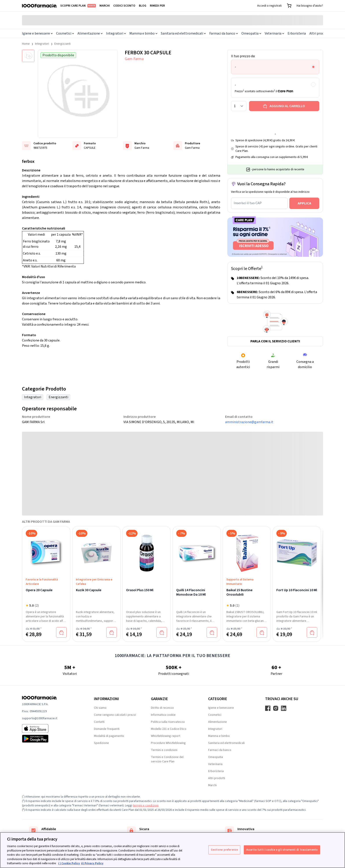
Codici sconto (124, 6)
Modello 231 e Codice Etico (169, 729)
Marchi (105, 6)
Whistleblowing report (166, 736)
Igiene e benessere (37, 33)
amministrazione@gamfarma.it (249, 422)
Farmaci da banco (224, 33)
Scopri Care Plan (78, 6)
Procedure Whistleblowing (168, 743)
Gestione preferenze (224, 850)
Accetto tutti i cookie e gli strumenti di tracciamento (282, 850)
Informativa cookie (163, 715)
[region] (172, 850)
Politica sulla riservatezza (168, 722)
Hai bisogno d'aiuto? (310, 6)
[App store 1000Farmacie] (51, 729)
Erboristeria (297, 33)
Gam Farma (134, 59)
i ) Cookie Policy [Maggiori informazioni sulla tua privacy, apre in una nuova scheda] (69, 863)
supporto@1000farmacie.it (40, 718)
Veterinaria (274, 33)
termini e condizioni (146, 806)
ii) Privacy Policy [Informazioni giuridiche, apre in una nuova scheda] (92, 863)
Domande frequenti (107, 729)
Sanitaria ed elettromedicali (183, 33)
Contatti (99, 722)
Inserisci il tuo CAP (248, 203)
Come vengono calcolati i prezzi (115, 715)
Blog (143, 6)
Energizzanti (62, 44)
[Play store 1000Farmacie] (51, 739)
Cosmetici (65, 33)
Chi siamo (100, 708)
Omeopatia (251, 33)
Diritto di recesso (162, 708)
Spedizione (101, 743)
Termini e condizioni (164, 750)
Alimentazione (90, 33)
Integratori (116, 33)
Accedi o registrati (269, 6)
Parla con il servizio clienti (275, 341)
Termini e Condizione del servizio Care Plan (167, 759)
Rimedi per (157, 6)
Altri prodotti (320, 33)
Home (26, 44)
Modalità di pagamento (109, 736)
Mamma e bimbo (143, 33)
